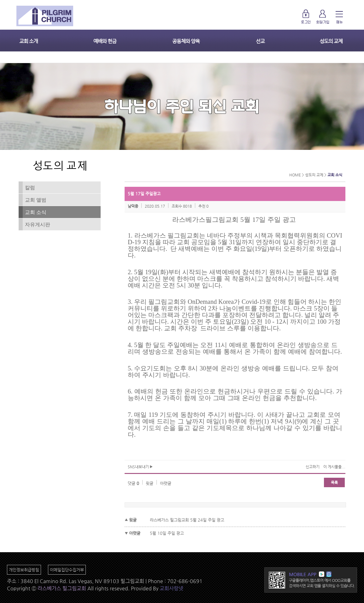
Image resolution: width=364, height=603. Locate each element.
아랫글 (166, 483)
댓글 (133, 483)
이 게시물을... (334, 467)
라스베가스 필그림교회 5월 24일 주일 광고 (187, 520)
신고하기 (313, 467)
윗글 (150, 483)
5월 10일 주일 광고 (167, 533)
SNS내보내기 (140, 467)
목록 (334, 482)
